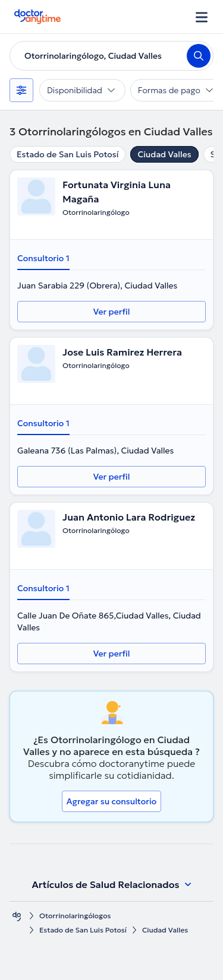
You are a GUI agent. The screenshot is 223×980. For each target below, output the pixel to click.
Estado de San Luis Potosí (67, 154)
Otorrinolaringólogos (75, 916)
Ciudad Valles (164, 154)
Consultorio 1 (43, 258)
